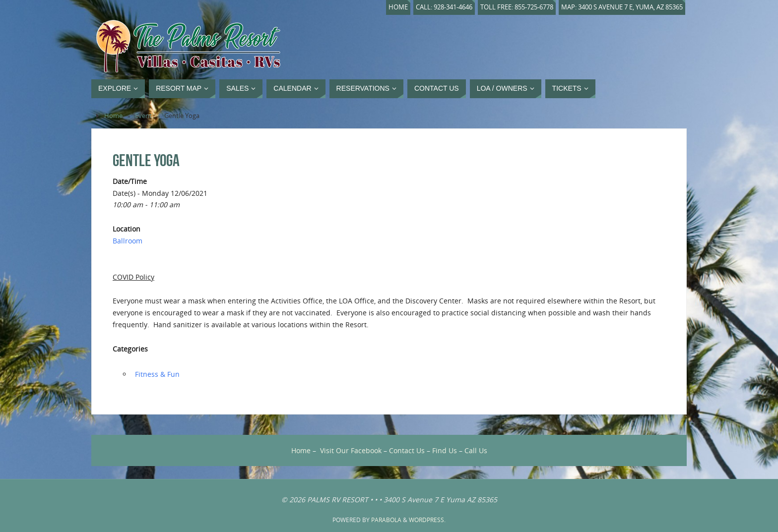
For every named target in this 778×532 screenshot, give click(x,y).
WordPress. (427, 520)
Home (398, 7)
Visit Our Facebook (351, 450)
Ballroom (128, 241)
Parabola (386, 520)
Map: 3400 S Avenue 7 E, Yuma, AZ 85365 (622, 7)
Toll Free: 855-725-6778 (517, 7)
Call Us (476, 450)
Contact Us (407, 450)
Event (143, 116)
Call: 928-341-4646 (444, 7)
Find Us (445, 450)
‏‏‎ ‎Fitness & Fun (156, 374)
